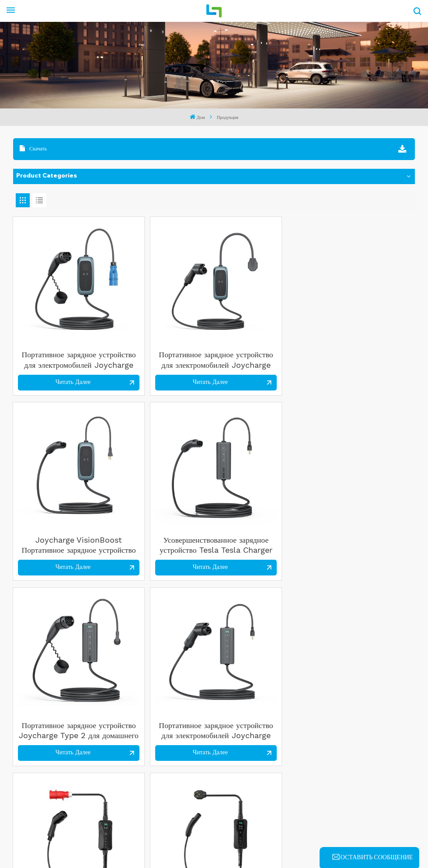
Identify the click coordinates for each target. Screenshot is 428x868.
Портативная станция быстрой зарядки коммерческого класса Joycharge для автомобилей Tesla (265, 624)
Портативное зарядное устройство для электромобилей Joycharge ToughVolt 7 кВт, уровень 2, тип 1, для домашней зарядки (367, 624)
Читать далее (55, 347)
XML (238, 841)
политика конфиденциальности (302, 841)
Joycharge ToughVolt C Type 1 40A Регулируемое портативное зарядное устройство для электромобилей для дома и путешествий (61, 624)
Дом (197, 117)
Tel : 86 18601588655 (176, 753)
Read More (47, 801)
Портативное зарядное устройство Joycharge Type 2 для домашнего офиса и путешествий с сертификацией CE (61, 474)
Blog (212, 841)
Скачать (33, 148)
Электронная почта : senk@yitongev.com (203, 740)
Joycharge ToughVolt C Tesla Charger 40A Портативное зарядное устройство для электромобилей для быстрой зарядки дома (367, 474)
